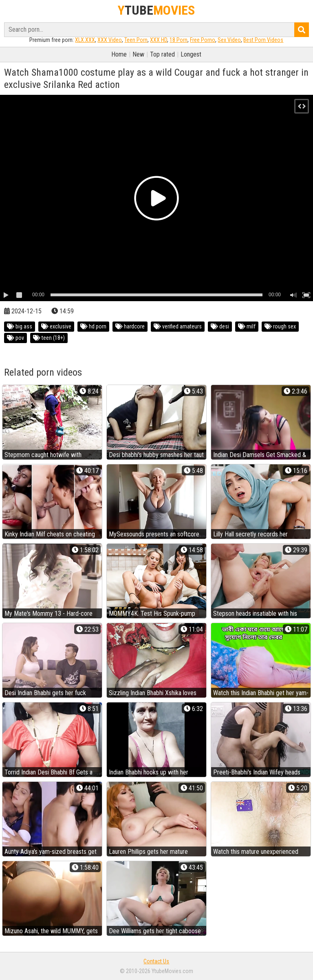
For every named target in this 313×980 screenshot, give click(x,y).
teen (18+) (49, 338)
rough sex (280, 326)
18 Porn (179, 40)
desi (220, 326)
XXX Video (110, 40)
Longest (191, 54)
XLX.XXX (85, 40)
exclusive (56, 326)
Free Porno (203, 40)
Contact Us (156, 961)
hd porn (93, 326)
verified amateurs (178, 326)
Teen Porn (136, 40)
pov (15, 338)
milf (247, 326)
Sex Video (229, 40)
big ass (20, 326)
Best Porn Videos (263, 40)
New (138, 54)
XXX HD (159, 40)
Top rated (162, 54)
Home (119, 54)
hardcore (130, 326)
